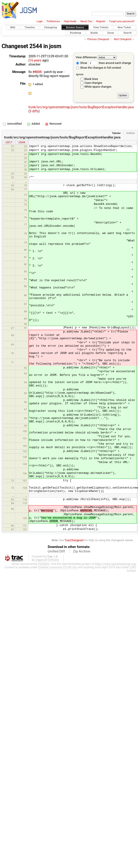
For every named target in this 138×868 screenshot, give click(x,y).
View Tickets (101, 27)
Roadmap (76, 33)
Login (40, 21)
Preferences (53, 21)
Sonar (111, 33)
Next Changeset (123, 39)
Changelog (51, 27)
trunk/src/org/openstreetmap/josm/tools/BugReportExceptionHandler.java (81, 107)
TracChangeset (74, 540)
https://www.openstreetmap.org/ (116, 564)
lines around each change (110, 63)
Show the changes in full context (99, 68)
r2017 (9, 142)
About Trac (86, 21)
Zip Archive (82, 551)
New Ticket (124, 27)
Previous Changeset (98, 39)
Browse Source (75, 27)
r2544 (22, 142)
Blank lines (91, 79)
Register (101, 21)
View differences (86, 57)
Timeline (30, 27)
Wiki (13, 27)
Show (82, 63)
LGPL (133, 567)
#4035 (37, 72)
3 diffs (34, 111)
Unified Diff (56, 551)
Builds (94, 33)
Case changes (93, 83)
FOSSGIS (44, 564)
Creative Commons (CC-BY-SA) (58, 567)
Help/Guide (70, 21)
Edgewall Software (47, 560)
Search (127, 33)
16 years (36, 60)
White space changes (98, 87)
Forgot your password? (122, 21)
